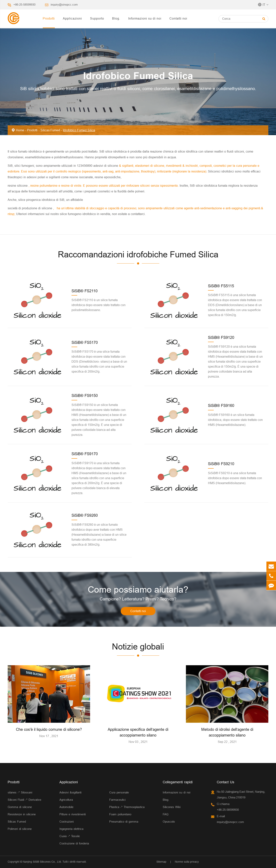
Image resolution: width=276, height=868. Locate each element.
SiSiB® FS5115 (221, 286)
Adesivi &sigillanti (70, 792)
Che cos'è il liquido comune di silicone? (49, 729)
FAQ (166, 814)
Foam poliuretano (120, 814)
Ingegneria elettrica (71, 829)
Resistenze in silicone (22, 814)
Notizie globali (138, 647)
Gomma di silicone (20, 807)
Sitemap (161, 862)
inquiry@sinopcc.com (64, 5)
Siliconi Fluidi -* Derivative (24, 800)
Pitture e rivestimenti (73, 814)
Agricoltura (66, 800)
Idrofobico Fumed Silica (79, 130)
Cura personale (119, 792)
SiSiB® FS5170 (85, 342)
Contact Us (225, 782)
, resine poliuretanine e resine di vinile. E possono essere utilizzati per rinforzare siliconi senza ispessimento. (104, 186)
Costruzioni (67, 822)
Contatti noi (178, 18)
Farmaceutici (117, 800)
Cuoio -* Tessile (70, 836)
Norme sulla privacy (187, 862)
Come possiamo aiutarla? (138, 590)
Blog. (116, 18)
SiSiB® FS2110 (85, 291)
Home (20, 130)
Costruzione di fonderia (74, 843)
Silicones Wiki (172, 807)
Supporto (97, 18)
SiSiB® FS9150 (85, 395)
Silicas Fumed (50, 130)
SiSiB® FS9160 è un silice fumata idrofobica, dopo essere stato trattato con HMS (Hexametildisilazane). (235, 420)
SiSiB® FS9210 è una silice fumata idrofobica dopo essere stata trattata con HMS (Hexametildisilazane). (235, 478)
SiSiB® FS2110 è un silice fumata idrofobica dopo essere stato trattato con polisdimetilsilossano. (99, 305)
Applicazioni (72, 18)
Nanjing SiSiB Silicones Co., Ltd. (42, 862)
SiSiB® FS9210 (221, 464)
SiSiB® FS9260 (85, 515)
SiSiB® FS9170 (85, 454)
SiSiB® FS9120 (221, 337)
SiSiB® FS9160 (221, 405)
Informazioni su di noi (145, 18)
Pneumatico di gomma (124, 822)
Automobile (66, 807)
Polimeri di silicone (20, 829)
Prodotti (49, 18)
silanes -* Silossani (20, 792)
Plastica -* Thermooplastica (127, 807)
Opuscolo (169, 822)
